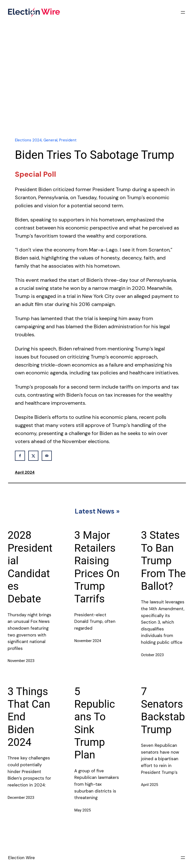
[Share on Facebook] (20, 456)
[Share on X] (33, 456)
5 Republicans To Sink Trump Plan (95, 723)
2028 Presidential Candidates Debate (30, 567)
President (68, 140)
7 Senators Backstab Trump (163, 710)
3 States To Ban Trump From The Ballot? (163, 561)
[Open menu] (183, 12)
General (50, 140)
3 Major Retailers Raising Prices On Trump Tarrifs (97, 567)
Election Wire (21, 858)
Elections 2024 (28, 140)
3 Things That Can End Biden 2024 (29, 717)
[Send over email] (47, 456)
